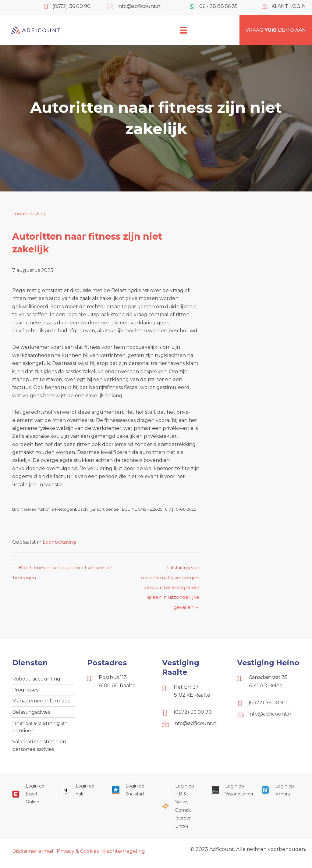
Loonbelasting (30, 214)
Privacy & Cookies (78, 857)
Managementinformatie (41, 704)
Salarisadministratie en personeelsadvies (39, 750)
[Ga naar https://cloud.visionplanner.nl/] (231, 796)
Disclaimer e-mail (33, 857)
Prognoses (25, 693)
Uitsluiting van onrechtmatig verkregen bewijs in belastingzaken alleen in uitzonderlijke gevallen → (169, 570)
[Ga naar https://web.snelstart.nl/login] (131, 796)
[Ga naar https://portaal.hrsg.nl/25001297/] (181, 812)
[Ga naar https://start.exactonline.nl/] (31, 800)
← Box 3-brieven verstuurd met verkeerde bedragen (65, 570)
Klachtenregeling (124, 857)
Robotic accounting (36, 682)
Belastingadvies (31, 716)
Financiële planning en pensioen (40, 731)
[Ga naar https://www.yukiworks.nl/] (81, 796)
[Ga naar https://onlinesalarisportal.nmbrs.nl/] (281, 796)
